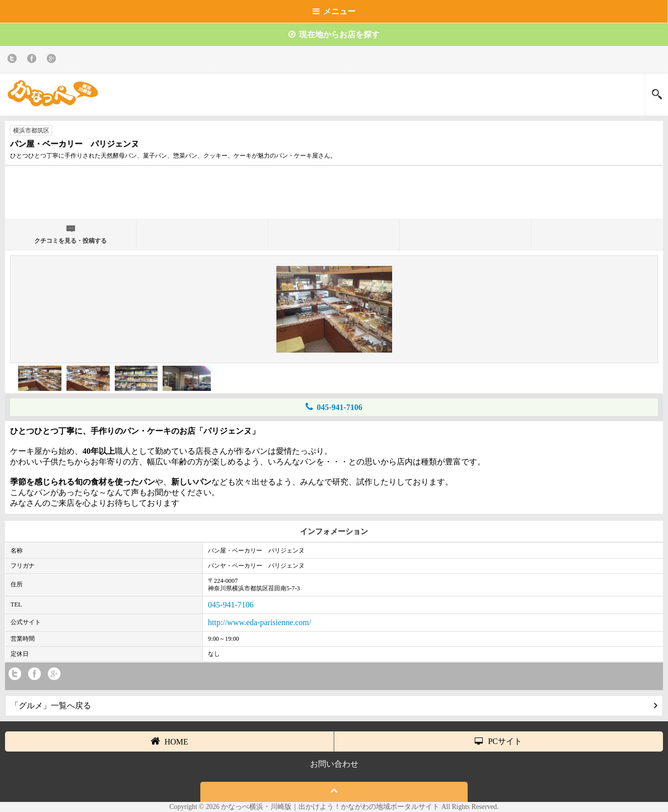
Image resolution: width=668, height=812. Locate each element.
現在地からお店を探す (334, 35)
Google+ (53, 60)
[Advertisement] (334, 196)
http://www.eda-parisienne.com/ (259, 622)
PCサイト (498, 741)
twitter (14, 60)
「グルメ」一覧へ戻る (334, 705)
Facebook (33, 60)
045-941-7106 (334, 407)
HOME (169, 741)
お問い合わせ (334, 764)
